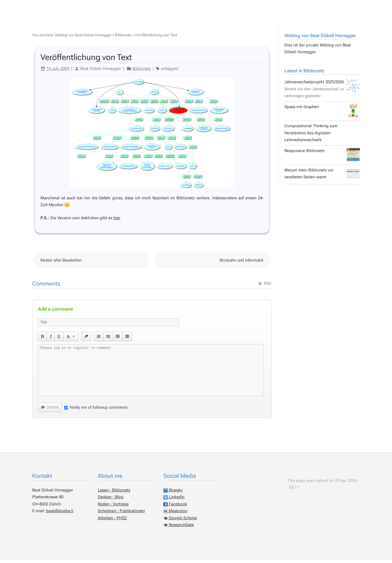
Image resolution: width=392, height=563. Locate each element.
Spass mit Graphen (322, 114)
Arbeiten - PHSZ (112, 521)
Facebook (175, 507)
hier (117, 221)
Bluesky (173, 493)
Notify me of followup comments (96, 410)
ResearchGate (179, 528)
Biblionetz (123, 38)
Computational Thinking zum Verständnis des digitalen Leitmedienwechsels (311, 136)
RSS (265, 286)
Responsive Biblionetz (322, 158)
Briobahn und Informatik (242, 263)
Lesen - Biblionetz (114, 493)
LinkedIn (174, 500)
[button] (42, 339)
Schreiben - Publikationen (121, 514)
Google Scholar (180, 521)
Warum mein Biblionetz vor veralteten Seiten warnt (322, 177)
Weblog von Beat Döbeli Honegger (320, 38)
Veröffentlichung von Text (156, 38)
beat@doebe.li (60, 514)
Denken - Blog (111, 500)
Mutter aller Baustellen (61, 263)
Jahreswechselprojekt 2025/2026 (322, 92)
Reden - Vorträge (113, 507)
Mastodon (175, 514)
